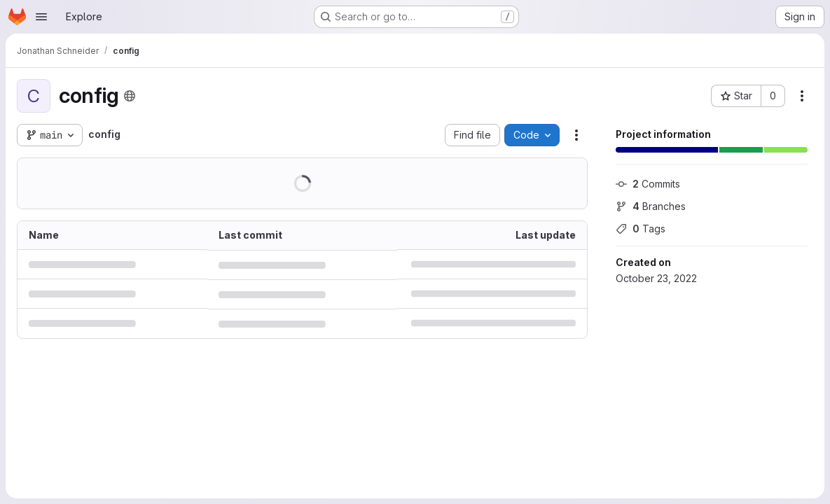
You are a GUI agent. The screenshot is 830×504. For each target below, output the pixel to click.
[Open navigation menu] (41, 17)
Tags (641, 229)
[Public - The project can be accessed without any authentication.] (130, 96)
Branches (651, 206)
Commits (648, 184)
